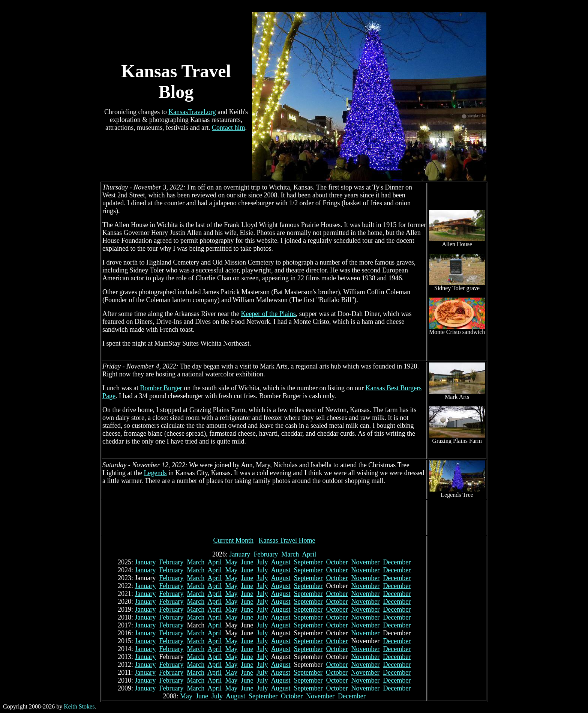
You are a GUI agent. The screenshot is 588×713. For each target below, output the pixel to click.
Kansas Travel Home (287, 540)
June (247, 562)
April (309, 554)
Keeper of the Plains (268, 314)
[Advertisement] (264, 517)
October (337, 562)
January (240, 554)
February (266, 554)
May (231, 562)
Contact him (229, 128)
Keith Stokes (79, 706)
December (397, 562)
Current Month (234, 540)
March (290, 554)
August (280, 562)
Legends (155, 473)
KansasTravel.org (192, 112)
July (262, 562)
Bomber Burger (161, 388)
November (365, 562)
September (308, 562)
